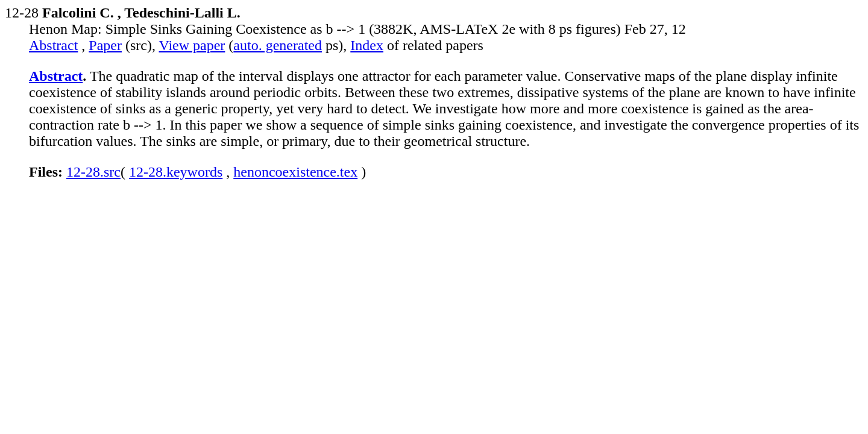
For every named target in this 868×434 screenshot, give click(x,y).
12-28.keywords (176, 172)
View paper (192, 45)
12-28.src (93, 172)
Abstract (53, 45)
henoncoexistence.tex (295, 172)
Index (367, 45)
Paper (105, 45)
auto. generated (278, 45)
